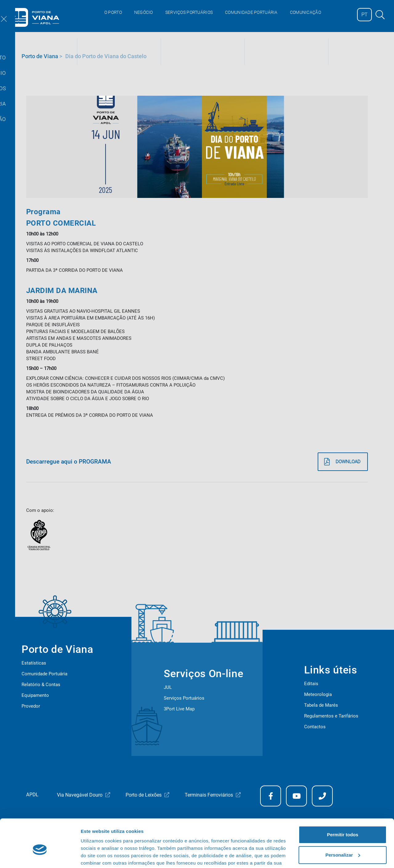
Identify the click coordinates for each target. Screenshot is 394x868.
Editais (311, 684)
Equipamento (35, 695)
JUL (168, 687)
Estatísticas (34, 663)
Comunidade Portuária (44, 674)
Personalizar (343, 823)
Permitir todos (343, 803)
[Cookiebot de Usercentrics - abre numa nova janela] (40, 856)
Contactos (315, 727)
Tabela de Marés (321, 705)
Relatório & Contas (41, 685)
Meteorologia (318, 694)
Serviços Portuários (184, 698)
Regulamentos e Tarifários (331, 716)
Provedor (31, 706)
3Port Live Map (179, 709)
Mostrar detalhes (99, 856)
